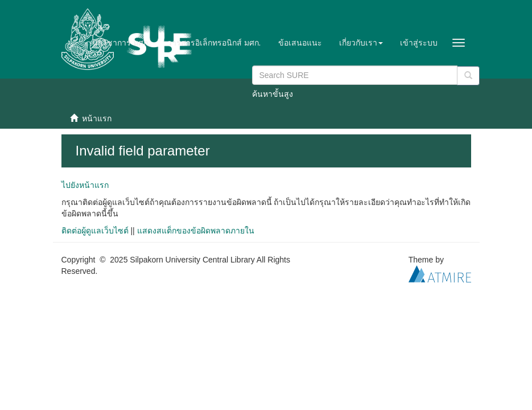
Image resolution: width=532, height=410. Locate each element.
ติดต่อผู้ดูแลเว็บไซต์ (95, 231)
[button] (361, 43)
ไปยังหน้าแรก (85, 185)
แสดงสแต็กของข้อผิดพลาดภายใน (196, 231)
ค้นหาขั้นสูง (273, 94)
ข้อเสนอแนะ (300, 43)
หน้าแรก (97, 118)
